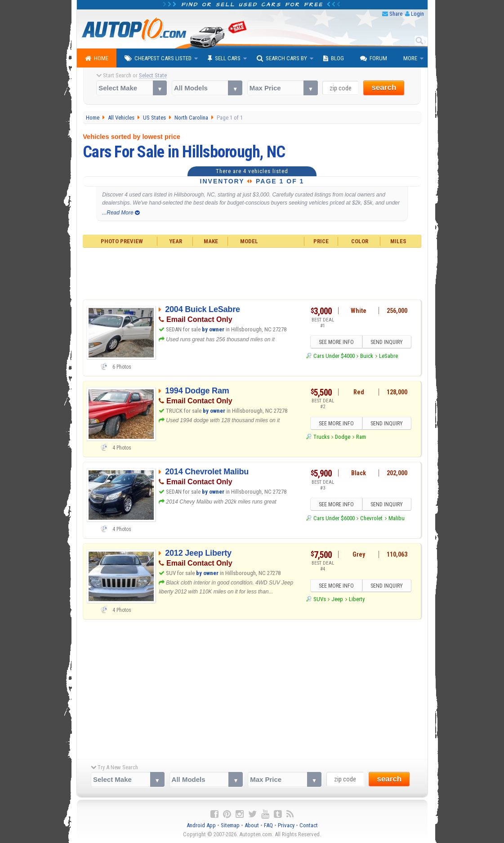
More (410, 58)
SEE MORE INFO (336, 343)
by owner (213, 329)
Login (417, 14)
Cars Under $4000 (334, 356)
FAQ (268, 825)
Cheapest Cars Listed (158, 58)
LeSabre (388, 356)
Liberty (357, 600)
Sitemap (230, 825)
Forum (374, 58)
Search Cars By (282, 58)
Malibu (397, 518)
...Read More (121, 213)
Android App (201, 825)
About (252, 825)
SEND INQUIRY (387, 343)
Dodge (343, 437)
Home (97, 58)
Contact (309, 825)
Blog (334, 58)
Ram (361, 437)
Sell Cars (224, 58)
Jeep (337, 600)
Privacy (286, 825)
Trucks (321, 437)
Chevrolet (371, 518)
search (384, 87)
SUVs (320, 600)
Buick (367, 356)
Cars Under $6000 (334, 518)
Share (396, 14)
